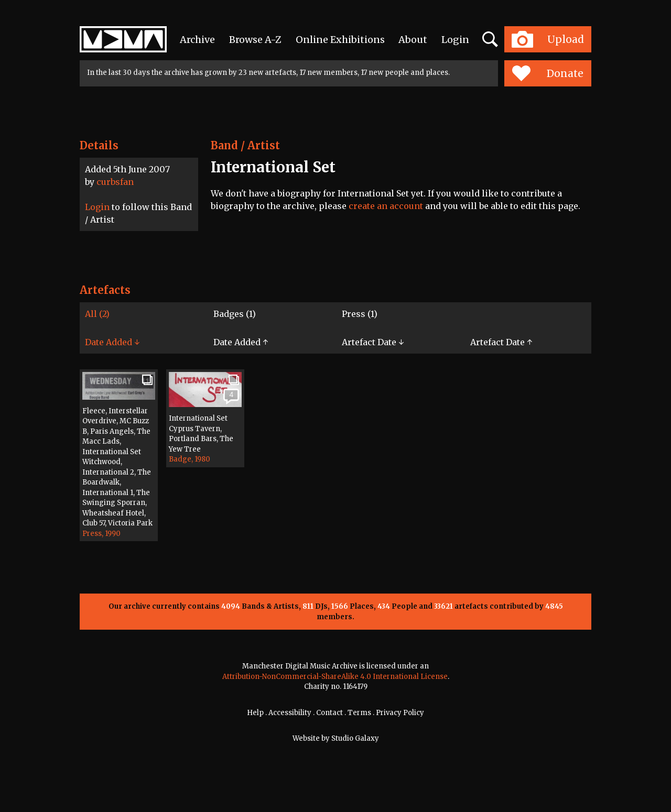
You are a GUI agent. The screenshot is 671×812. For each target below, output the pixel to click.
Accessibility (290, 713)
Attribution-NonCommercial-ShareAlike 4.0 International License (335, 677)
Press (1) (360, 314)
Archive (197, 40)
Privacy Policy (400, 713)
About (413, 40)
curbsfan (115, 182)
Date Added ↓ (112, 342)
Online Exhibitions (340, 40)
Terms (359, 713)
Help (255, 713)
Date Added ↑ (241, 342)
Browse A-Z (255, 40)
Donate (548, 73)
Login (455, 40)
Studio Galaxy (355, 738)
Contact (329, 713)
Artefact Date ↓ (373, 342)
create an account (386, 206)
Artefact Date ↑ (501, 342)
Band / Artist (245, 145)
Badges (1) (235, 314)
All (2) (97, 314)
